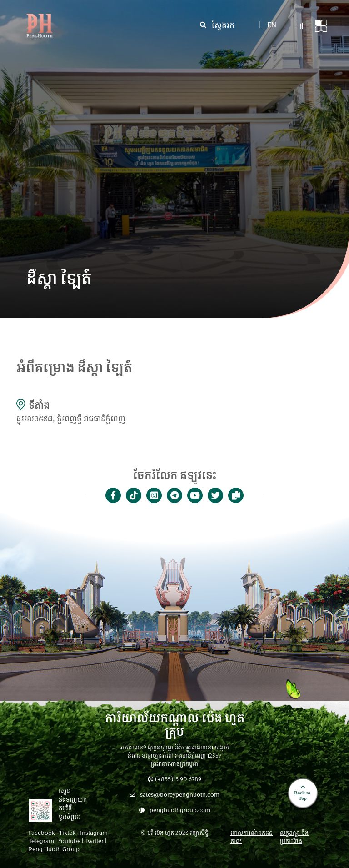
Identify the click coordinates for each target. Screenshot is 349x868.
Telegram (41, 842)
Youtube (69, 842)
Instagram (94, 833)
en (272, 26)
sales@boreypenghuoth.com (174, 795)
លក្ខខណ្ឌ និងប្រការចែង (294, 838)
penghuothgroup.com (175, 811)
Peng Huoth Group (54, 850)
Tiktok (67, 833)
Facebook (42, 833)
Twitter (94, 842)
